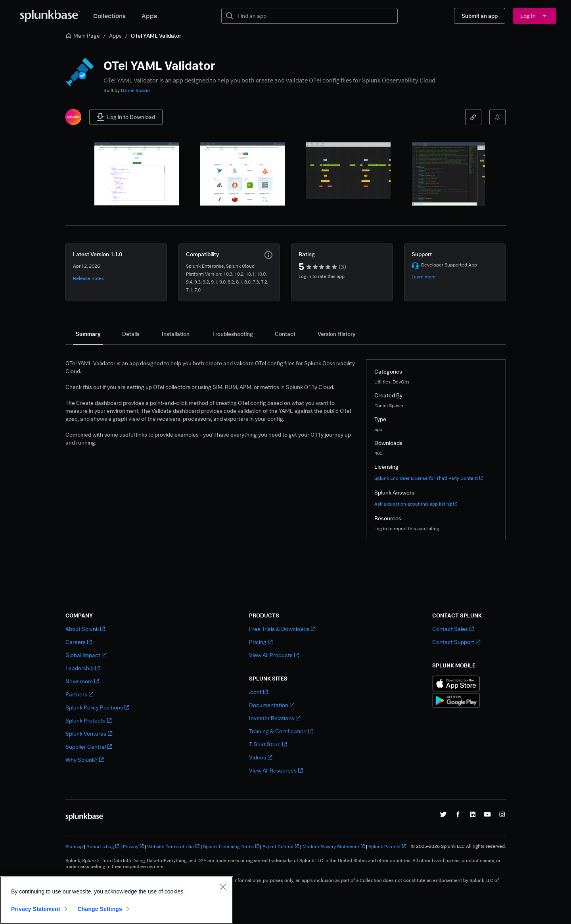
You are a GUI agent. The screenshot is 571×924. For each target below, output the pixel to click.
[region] (117, 900)
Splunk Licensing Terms (231, 846)
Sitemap (74, 846)
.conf (258, 692)
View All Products (274, 655)
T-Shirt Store (268, 744)
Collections (109, 16)
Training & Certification (281, 731)
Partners (79, 694)
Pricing (261, 642)
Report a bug (103, 846)
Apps (149, 16)
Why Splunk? (84, 760)
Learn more (424, 277)
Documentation (272, 705)
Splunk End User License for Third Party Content (429, 478)
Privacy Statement (36, 909)
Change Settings (100, 909)
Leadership (82, 668)
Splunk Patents (387, 846)
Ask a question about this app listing (416, 504)
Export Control (281, 846)
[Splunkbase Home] (50, 16)
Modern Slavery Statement (334, 846)
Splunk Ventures (89, 733)
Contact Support (456, 642)
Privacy (133, 846)
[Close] (223, 887)
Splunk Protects (88, 720)
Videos (261, 757)
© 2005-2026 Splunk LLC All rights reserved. (458, 846)
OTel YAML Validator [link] (156, 35)
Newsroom (82, 681)
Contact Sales (453, 629)
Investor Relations (275, 718)
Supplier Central (89, 747)
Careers (79, 642)
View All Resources (276, 770)
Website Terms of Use (173, 846)
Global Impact (86, 655)
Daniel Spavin (135, 90)
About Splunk (85, 629)
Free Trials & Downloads (282, 629)
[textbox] (315, 16)
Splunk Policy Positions (97, 707)
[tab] (88, 334)
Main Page (83, 35)
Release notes (88, 278)
